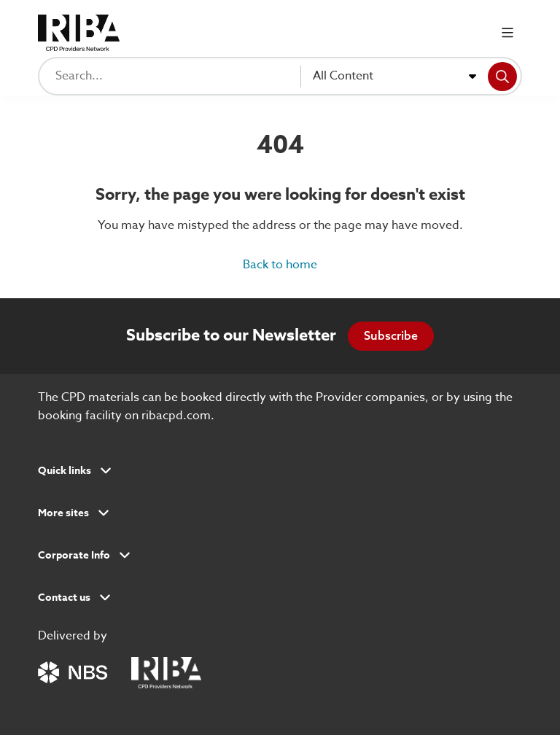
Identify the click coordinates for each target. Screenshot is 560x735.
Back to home (280, 265)
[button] (280, 475)
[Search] (502, 77)
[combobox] (394, 77)
